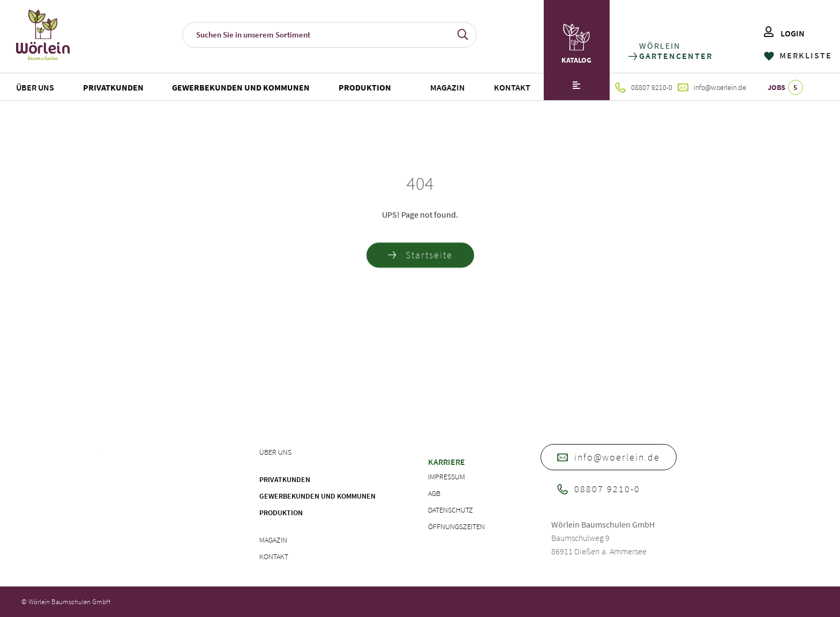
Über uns (35, 87)
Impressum (447, 477)
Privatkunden (113, 87)
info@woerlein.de (712, 87)
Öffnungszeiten (456, 526)
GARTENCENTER (675, 56)
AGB (434, 493)
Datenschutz (451, 510)
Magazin (448, 87)
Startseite (420, 257)
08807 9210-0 (644, 87)
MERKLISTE (798, 55)
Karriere (447, 462)
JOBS (785, 87)
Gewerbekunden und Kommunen (241, 87)
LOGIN (784, 33)
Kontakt (512, 87)
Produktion (365, 87)
